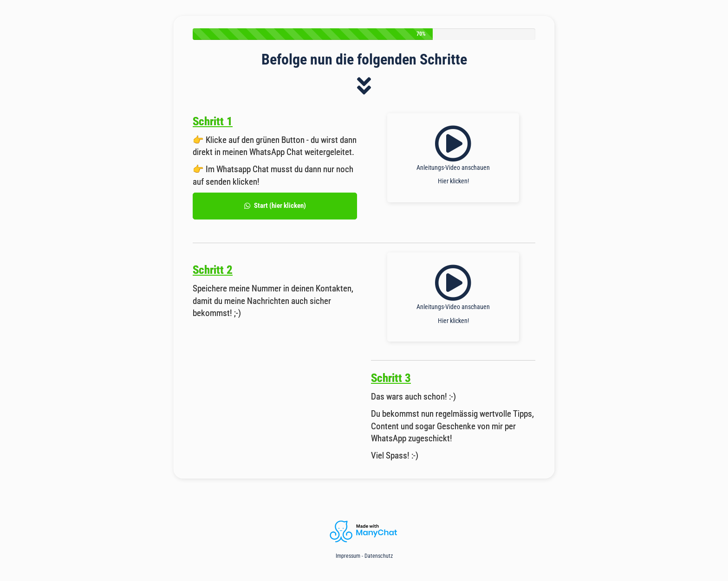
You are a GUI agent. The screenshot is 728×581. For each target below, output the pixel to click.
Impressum (348, 556)
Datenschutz (379, 556)
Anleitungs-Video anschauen (453, 168)
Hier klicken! (453, 181)
